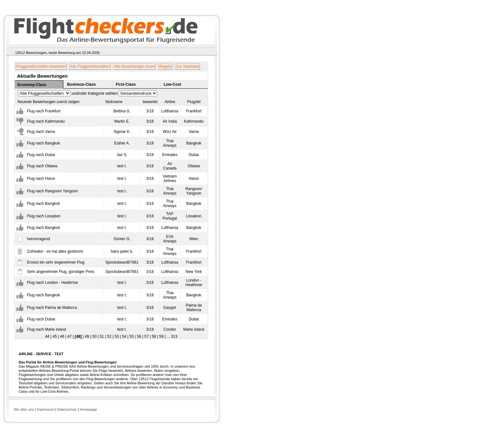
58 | (154, 336)
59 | (162, 336)
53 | (117, 336)
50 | (95, 336)
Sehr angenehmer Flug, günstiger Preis (61, 272)
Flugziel (194, 102)
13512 (20, 53)
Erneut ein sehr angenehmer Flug (56, 262)
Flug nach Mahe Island (46, 329)
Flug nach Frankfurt (44, 111)
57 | (147, 336)
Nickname (114, 102)
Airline (170, 102)
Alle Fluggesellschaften (90, 66)
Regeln (165, 66)
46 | (63, 336)
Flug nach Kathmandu (46, 121)
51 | (102, 336)
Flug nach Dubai (41, 155)
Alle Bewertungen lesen (134, 66)
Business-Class (81, 84)
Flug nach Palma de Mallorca (52, 308)
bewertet (150, 102)
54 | (125, 336)
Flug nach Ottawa (42, 166)
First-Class (126, 84)
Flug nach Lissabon (44, 216)
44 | (48, 336)
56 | (140, 336)
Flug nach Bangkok (44, 143)
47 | (70, 336)
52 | (110, 336)
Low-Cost (172, 84)
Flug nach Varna (41, 132)
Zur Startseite (187, 66)
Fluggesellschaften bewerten (41, 66)
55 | (132, 336)
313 (173, 336)
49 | (88, 336)
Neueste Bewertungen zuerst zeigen (48, 102)
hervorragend (38, 239)
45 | (55, 336)
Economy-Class (32, 85)
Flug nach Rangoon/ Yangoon (52, 191)
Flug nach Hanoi (41, 179)
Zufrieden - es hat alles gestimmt (55, 251)
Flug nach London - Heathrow (52, 283)
